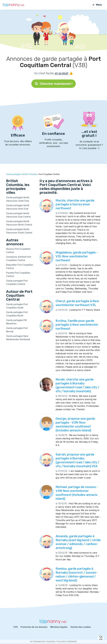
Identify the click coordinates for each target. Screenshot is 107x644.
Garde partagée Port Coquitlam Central (17, 282)
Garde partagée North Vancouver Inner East (18, 207)
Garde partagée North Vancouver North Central (19, 223)
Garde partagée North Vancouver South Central (19, 231)
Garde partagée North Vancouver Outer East (18, 199)
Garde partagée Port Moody (17, 330)
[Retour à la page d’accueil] (14, 5)
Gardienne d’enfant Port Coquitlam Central (19, 258)
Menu (97, 5)
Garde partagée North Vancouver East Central (18, 215)
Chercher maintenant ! (54, 84)
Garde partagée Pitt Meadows (16, 322)
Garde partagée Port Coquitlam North (17, 314)
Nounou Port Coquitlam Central (18, 251)
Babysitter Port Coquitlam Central (20, 266)
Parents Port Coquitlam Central (18, 274)
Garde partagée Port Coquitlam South (17, 306)
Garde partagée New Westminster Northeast (18, 338)
